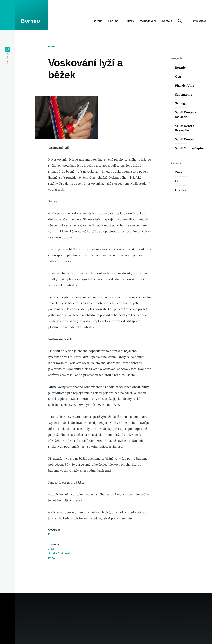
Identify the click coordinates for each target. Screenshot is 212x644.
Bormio (30, 21)
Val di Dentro (185, 139)
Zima (51, 549)
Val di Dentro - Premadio (186, 128)
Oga (178, 76)
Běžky (52, 558)
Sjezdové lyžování (59, 554)
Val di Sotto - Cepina (190, 148)
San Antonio (184, 94)
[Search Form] (180, 21)
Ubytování (182, 190)
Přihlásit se (200, 21)
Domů (52, 47)
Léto (178, 181)
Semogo (181, 103)
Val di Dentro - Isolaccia (186, 115)
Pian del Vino (185, 85)
